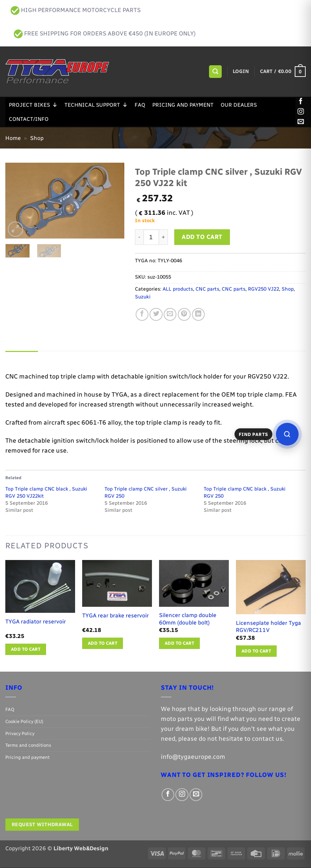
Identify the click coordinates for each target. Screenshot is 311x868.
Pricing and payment (183, 105)
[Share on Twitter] (156, 314)
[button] (215, 72)
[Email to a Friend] (170, 314)
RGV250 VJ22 (264, 289)
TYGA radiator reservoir (36, 622)
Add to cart (202, 237)
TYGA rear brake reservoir (115, 616)
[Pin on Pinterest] (184, 314)
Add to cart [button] (26, 650)
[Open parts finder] (287, 434)
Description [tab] (23, 358)
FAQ (140, 105)
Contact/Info (29, 119)
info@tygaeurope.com (193, 758)
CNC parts (207, 289)
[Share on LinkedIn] (198, 314)
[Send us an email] (301, 122)
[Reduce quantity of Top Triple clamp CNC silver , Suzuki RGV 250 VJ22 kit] (139, 237)
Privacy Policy (20, 734)
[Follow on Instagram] (301, 112)
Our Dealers (239, 105)
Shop (37, 138)
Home (13, 138)
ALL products (178, 289)
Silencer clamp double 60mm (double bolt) (188, 620)
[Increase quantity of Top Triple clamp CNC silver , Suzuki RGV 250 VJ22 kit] (163, 237)
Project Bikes (33, 105)
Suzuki (143, 297)
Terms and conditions (28, 746)
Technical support (96, 105)
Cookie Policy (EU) (24, 722)
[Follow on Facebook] (301, 102)
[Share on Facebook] (142, 314)
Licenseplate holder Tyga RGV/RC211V (268, 627)
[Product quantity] (151, 237)
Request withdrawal (42, 825)
